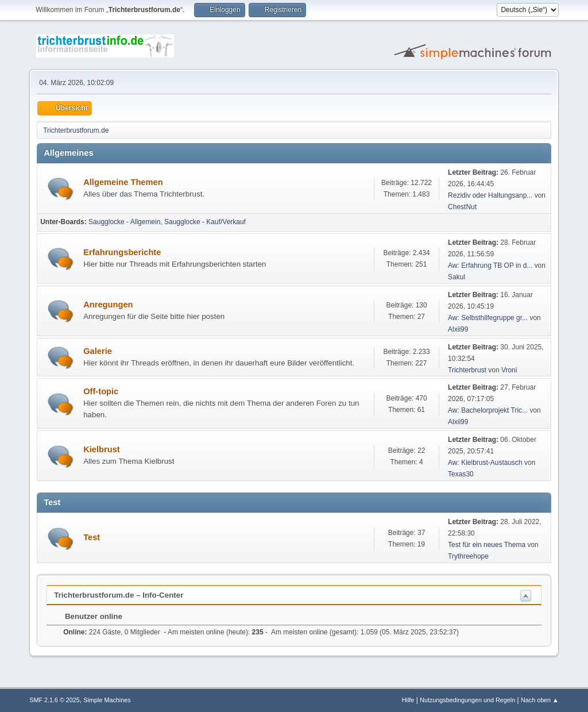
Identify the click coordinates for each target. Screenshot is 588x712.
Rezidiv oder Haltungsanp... (490, 195)
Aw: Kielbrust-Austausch (485, 463)
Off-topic (101, 391)
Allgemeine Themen (123, 182)
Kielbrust (102, 449)
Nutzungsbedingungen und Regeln (467, 700)
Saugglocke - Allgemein (124, 222)
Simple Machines (107, 700)
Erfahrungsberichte (122, 252)
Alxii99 (458, 329)
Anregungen (108, 305)
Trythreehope (468, 556)
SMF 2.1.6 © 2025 (55, 700)
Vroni (509, 370)
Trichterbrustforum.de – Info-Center (119, 595)
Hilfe (408, 700)
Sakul (457, 277)
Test (92, 537)
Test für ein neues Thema (487, 545)
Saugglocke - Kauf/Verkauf (205, 222)
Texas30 (461, 474)
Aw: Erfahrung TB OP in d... (490, 265)
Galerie (98, 351)
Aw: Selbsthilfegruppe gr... (488, 318)
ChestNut (462, 207)
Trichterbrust (467, 370)
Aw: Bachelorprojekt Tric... (488, 410)
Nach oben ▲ (540, 700)
